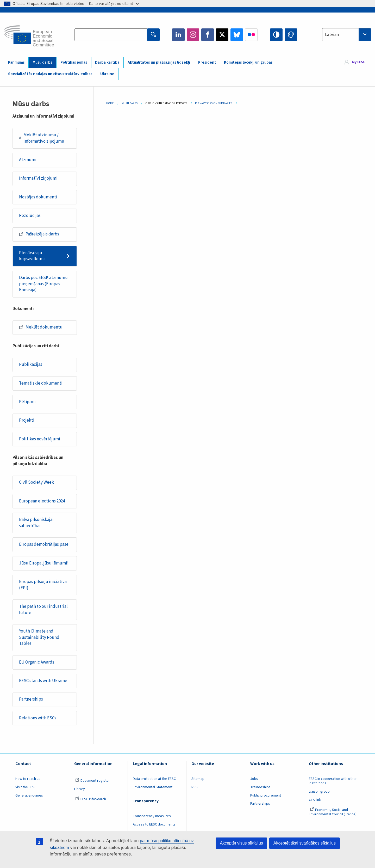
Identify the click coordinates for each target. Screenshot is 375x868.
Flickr (251, 35)
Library (80, 789)
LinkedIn (178, 35)
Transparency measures (152, 816)
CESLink (315, 800)
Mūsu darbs (42, 62)
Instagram (193, 35)
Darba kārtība (107, 62)
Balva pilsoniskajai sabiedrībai (36, 523)
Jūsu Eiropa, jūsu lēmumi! (44, 563)
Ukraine (107, 74)
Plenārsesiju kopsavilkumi (32, 256)
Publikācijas (31, 365)
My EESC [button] (359, 62)
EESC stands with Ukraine (43, 681)
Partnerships (31, 699)
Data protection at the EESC (154, 779)
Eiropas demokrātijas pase (44, 544)
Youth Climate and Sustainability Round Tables (39, 637)
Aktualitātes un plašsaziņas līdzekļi (159, 62)
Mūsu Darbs (130, 103)
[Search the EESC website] (111, 35)
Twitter (222, 35)
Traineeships (260, 787)
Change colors (291, 35)
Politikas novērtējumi (40, 439)
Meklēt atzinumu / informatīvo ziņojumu (42, 138)
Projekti (27, 420)
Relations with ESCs (38, 718)
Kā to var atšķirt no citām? (114, 4)
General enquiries (29, 796)
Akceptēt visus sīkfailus (241, 843)
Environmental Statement (153, 787)
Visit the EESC (26, 787)
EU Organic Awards (37, 662)
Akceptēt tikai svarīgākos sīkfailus (305, 843)
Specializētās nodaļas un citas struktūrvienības (50, 74)
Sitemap (198, 779)
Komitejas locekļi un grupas (248, 62)
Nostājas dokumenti (38, 197)
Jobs (254, 779)
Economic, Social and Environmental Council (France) (333, 812)
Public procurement (266, 796)
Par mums (16, 62)
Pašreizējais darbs (39, 234)
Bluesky (237, 35)
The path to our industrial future (43, 610)
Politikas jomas (74, 62)
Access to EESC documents (154, 824)
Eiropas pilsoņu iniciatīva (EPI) (43, 585)
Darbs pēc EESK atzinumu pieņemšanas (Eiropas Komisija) (43, 284)
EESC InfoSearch (91, 799)
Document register (93, 781)
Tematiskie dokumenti (41, 383)
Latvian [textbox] (332, 35)
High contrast (276, 35)
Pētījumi (27, 402)
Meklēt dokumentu (41, 327)
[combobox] (347, 35)
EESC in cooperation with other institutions (333, 781)
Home (110, 103)
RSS (195, 787)
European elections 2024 (42, 501)
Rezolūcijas (30, 216)
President (207, 62)
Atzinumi (28, 160)
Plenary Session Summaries (214, 103)
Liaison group (319, 792)
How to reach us (28, 779)
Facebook (208, 35)
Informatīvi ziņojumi (38, 178)
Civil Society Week (36, 482)
